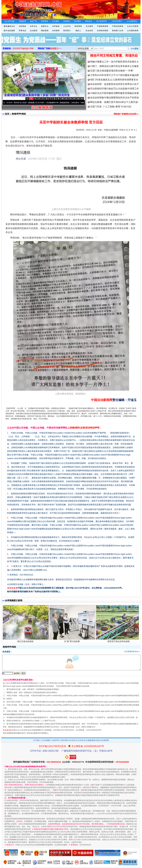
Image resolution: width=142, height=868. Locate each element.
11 (66, 99)
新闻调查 (78, 26)
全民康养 (56, 31)
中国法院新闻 (118, 26)
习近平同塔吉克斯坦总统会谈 (26, 604)
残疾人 (78, 31)
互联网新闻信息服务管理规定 (47, 689)
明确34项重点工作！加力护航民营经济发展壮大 (114, 62)
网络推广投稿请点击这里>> (126, 114)
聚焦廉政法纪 (9, 26)
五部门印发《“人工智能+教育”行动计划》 (111, 107)
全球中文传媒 (25, 8)
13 (74, 99)
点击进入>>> (56, 48)
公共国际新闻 (133, 31)
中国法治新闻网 (111, 130)
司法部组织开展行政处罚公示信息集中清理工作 (114, 89)
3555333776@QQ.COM (23, 48)
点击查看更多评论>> (132, 652)
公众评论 (67, 26)
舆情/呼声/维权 (19, 114)
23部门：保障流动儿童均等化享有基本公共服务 (114, 66)
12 (70, 99)
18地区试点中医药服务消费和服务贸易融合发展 (114, 93)
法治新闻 (34, 31)
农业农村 (89, 31)
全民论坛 (34, 26)
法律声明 (55, 740)
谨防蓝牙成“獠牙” (72, 604)
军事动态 (22, 31)
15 (82, 99)
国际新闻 (45, 31)
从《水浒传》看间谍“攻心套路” (17, 103)
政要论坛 (45, 26)
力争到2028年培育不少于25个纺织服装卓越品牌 (114, 75)
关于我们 (37, 740)
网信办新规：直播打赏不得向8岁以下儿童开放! (114, 102)
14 (78, 99)
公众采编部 (46, 740)
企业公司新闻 (133, 26)
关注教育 (89, 26)
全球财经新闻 (103, 31)
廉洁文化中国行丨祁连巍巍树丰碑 (47, 103)
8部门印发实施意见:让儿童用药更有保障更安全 (114, 80)
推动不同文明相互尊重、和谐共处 (114, 56)
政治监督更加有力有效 (119, 604)
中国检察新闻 (103, 26)
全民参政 (56, 26)
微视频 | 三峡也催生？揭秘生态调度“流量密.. (83, 103)
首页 (7, 114)
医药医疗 (67, 31)
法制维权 (22, 26)
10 (62, 99)
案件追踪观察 (9, 31)
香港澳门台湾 (118, 31)
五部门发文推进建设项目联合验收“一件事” (112, 71)
